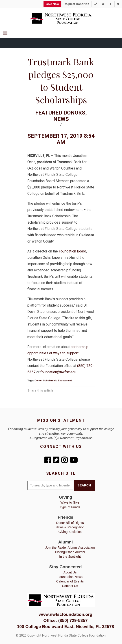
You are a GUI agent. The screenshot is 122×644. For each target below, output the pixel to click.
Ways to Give (70, 502)
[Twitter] (118, 4)
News (61, 119)
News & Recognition (70, 527)
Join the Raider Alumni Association (70, 548)
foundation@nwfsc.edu (58, 372)
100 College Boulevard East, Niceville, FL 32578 (66, 627)
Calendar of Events (70, 581)
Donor (38, 380)
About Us (70, 572)
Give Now (52, 4)
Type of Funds (70, 507)
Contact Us (70, 586)
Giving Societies (70, 532)
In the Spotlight (70, 557)
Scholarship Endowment (57, 380)
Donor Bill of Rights (70, 523)
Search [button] (84, 485)
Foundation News (70, 577)
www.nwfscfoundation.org (65, 614)
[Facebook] (111, 4)
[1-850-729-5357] (95, 4)
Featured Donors (60, 113)
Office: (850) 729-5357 (65, 620)
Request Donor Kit (76, 4)
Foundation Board (72, 251)
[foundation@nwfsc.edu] (103, 4)
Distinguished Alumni (70, 552)
